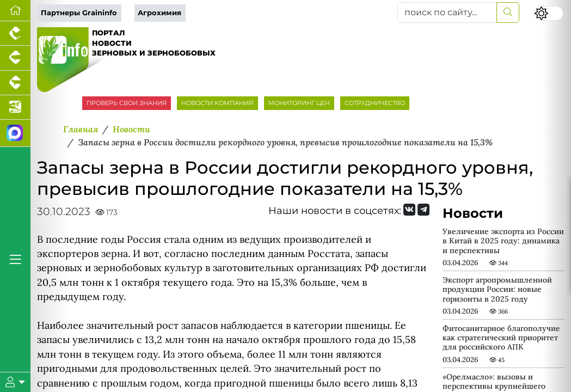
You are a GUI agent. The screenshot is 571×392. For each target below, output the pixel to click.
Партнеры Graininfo (79, 13)
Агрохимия (159, 13)
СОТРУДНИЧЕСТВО (375, 103)
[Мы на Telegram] (423, 210)
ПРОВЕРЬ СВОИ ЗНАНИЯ (127, 103)
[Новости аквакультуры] (15, 108)
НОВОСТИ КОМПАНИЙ (217, 103)
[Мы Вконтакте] (409, 210)
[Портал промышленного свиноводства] (15, 58)
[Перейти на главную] (15, 11)
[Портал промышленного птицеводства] (15, 33)
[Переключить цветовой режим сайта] (549, 13)
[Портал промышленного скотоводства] (15, 83)
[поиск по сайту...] (447, 13)
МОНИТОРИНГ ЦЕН (299, 103)
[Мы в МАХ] (15, 133)
